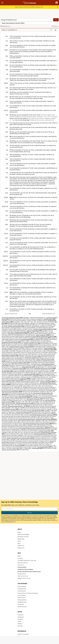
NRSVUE (6, 265)
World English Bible (43, 447)
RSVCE (6, 283)
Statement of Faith (23, 537)
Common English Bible (32, 331)
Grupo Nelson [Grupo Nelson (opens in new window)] (22, 595)
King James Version (18, 368)
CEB (7, 70)
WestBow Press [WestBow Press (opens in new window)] (22, 602)
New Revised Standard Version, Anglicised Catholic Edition (35, 419)
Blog (19, 543)
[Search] (56, 20)
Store (19, 541)
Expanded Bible (48, 348)
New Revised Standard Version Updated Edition (31, 428)
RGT (7, 274)
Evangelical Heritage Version (10, 342)
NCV (7, 215)
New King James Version (8, 409)
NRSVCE (6, 261)
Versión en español (23, 634)
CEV (7, 79)
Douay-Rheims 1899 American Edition (43, 336)
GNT (7, 132)
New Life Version (36, 411)
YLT (7, 309)
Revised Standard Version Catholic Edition (19, 438)
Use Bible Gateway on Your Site (27, 560)
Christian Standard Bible (14, 326)
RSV (7, 279)
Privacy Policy (47, 520)
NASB (6, 202)
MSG (7, 177)
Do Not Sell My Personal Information (29, 572)
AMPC (6, 50)
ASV (7, 41)
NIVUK (6, 233)
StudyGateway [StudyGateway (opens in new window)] (22, 589)
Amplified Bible (48, 319)
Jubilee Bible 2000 (27, 367)
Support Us (21, 548)
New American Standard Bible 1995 (43, 393)
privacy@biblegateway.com (8, 522)
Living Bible (36, 376)
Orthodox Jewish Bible (44, 431)
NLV (7, 243)
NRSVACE (5, 256)
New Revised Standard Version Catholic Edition (36, 424)
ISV (7, 145)
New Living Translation (23, 412)
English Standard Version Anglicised (19, 347)
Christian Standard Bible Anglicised (43, 329)
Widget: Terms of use (24, 578)
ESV (7, 106)
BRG (7, 56)
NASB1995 (5, 206)
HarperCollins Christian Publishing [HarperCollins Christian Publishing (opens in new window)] (28, 593)
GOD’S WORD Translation (9, 355)
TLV (7, 288)
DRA (7, 88)
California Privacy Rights (25, 569)
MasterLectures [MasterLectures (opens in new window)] (22, 607)
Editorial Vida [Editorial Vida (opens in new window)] (22, 598)
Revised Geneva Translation (49, 432)
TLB (7, 173)
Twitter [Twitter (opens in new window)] (20, 624)
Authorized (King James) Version (43, 368)
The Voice (18, 445)
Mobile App (21, 539)
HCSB (6, 136)
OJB (7, 270)
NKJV (7, 238)
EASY (7, 97)
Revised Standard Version (41, 434)
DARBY (6, 83)
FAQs (19, 556)
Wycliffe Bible (36, 448)
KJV (7, 155)
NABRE (6, 197)
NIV (7, 229)
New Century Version (21, 397)
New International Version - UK (17, 406)
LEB (7, 168)
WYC (7, 301)
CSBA (6, 65)
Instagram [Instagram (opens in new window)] (21, 617)
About (19, 532)
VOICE (6, 292)
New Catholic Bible (24, 396)
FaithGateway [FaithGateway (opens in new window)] (22, 586)
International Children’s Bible (19, 363)
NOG (7, 193)
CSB (7, 61)
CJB (7, 74)
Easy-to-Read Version (42, 338)
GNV (7, 123)
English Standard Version (31, 344)
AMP (7, 45)
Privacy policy (22, 567)
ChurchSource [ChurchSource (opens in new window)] (22, 591)
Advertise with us (23, 563)
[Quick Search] (27, 20)
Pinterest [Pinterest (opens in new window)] (20, 619)
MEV (7, 188)
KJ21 (7, 36)
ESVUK (6, 110)
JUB (7, 150)
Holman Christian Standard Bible (45, 360)
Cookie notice (22, 574)
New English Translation (33, 399)
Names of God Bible (46, 381)
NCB (7, 211)
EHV (7, 101)
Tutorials (20, 558)
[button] (57, 3)
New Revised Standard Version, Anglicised (41, 415)
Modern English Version (13, 380)
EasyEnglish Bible (25, 339)
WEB (7, 297)
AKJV (7, 159)
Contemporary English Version (16, 334)
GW (7, 127)
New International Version (24, 403)
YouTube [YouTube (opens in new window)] (20, 626)
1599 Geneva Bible (48, 350)
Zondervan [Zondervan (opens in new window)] (21, 604)
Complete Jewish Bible (20, 332)
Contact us (21, 565)
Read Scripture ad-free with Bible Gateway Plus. (29, 7)
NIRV (7, 224)
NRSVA (6, 252)
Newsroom (21, 546)
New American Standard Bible (10, 392)
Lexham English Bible (30, 374)
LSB (7, 164)
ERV (7, 92)
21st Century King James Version (11, 318)
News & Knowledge (23, 534)
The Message (23, 379)
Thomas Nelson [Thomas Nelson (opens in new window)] (22, 600)
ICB (7, 141)
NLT (7, 247)
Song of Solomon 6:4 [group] (9, 30)
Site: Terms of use (23, 576)
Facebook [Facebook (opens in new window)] (20, 615)
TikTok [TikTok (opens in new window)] (19, 621)
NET (7, 220)
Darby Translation (41, 335)
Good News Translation (31, 357)
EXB (7, 115)
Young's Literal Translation (9, 450)
